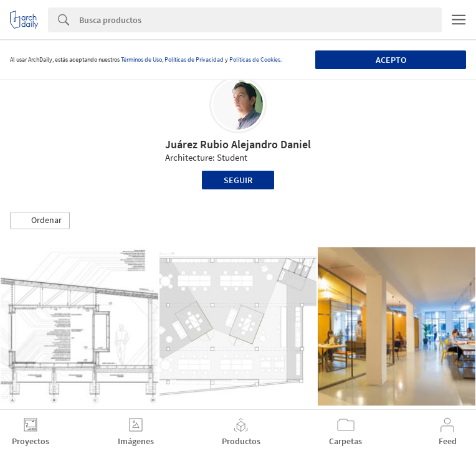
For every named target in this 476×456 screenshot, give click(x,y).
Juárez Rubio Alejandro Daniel (238, 144)
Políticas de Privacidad (194, 59)
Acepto (391, 60)
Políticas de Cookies (255, 59)
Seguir (238, 180)
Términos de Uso (141, 59)
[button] (40, 221)
